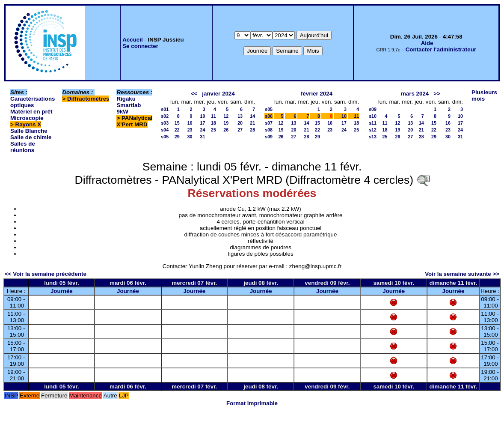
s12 (373, 130)
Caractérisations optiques (33, 102)
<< (194, 94)
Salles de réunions (23, 147)
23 (190, 130)
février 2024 (317, 94)
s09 (269, 137)
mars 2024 (415, 94)
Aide (427, 43)
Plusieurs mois (484, 96)
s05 (165, 137)
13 (240, 116)
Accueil (132, 40)
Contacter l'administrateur (441, 49)
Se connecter (140, 46)
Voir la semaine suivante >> (462, 274)
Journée (62, 291)
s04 (165, 130)
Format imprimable (252, 403)
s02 (165, 116)
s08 (269, 130)
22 (177, 130)
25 (213, 130)
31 (203, 137)
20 (240, 123)
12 (226, 116)
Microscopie (27, 118)
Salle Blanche (29, 131)
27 (240, 130)
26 (226, 130)
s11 (373, 123)
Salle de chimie (31, 137)
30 (190, 137)
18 (213, 123)
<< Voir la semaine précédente (46, 274)
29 (177, 137)
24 (203, 130)
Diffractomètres (88, 99)
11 (213, 116)
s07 (269, 123)
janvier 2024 (218, 94)
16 (190, 123)
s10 (373, 116)
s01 (165, 109)
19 (226, 123)
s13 (373, 137)
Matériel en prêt (31, 112)
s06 (269, 116)
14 (252, 116)
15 (177, 123)
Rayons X (28, 124)
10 (203, 116)
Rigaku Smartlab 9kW (129, 105)
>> (437, 94)
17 (203, 123)
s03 (165, 123)
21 (252, 123)
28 (252, 130)
